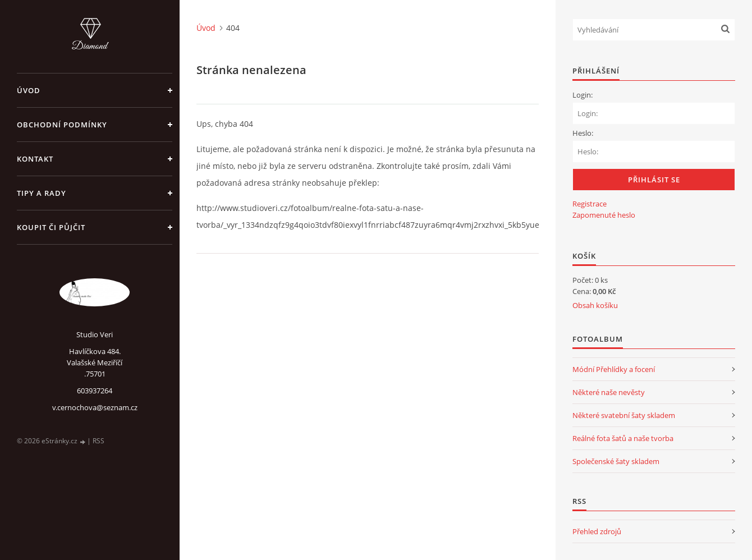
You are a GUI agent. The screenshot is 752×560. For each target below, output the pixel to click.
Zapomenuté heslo (604, 215)
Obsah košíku (595, 305)
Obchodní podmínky (62, 125)
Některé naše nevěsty (609, 392)
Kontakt (35, 159)
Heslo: (583, 133)
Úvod (29, 90)
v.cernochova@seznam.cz (95, 407)
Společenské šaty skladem (616, 461)
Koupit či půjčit (51, 227)
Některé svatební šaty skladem (624, 415)
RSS (98, 441)
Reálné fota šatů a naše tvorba (623, 438)
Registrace (590, 204)
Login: (583, 95)
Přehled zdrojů (597, 531)
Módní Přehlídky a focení (614, 369)
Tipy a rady (42, 193)
